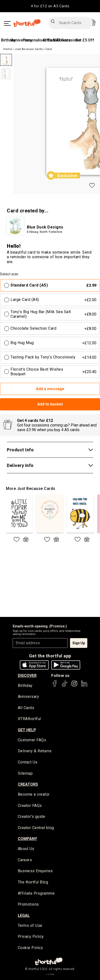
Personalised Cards (41, 40)
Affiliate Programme (36, 893)
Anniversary (22, 40)
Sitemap (25, 773)
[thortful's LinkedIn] (84, 686)
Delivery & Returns (35, 751)
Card (49, 49)
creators (28, 784)
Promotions (28, 904)
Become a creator (34, 794)
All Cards (26, 708)
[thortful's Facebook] (55, 686)
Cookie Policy (30, 948)
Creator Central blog (36, 828)
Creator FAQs (30, 806)
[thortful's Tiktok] (65, 686)
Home (8, 49)
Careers (25, 860)
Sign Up (79, 643)
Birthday (8, 40)
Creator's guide (32, 817)
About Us (26, 849)
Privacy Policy (31, 936)
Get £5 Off (85, 40)
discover (27, 676)
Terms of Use (30, 926)
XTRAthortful (29, 719)
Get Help (27, 730)
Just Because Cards (29, 49)
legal (24, 916)
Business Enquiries (35, 871)
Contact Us (28, 762)
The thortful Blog (33, 882)
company (27, 839)
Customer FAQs (32, 740)
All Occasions (68, 40)
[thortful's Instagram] (74, 686)
